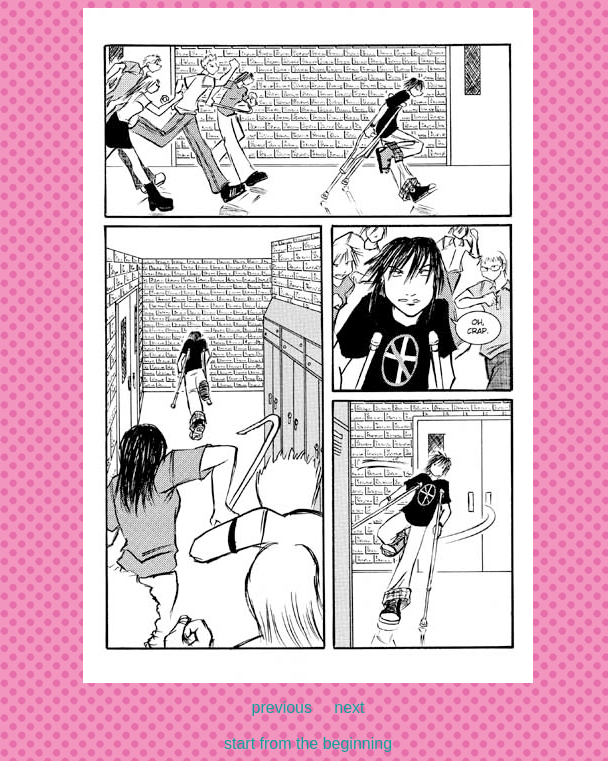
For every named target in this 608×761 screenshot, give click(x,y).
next (349, 707)
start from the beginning (308, 743)
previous (282, 707)
